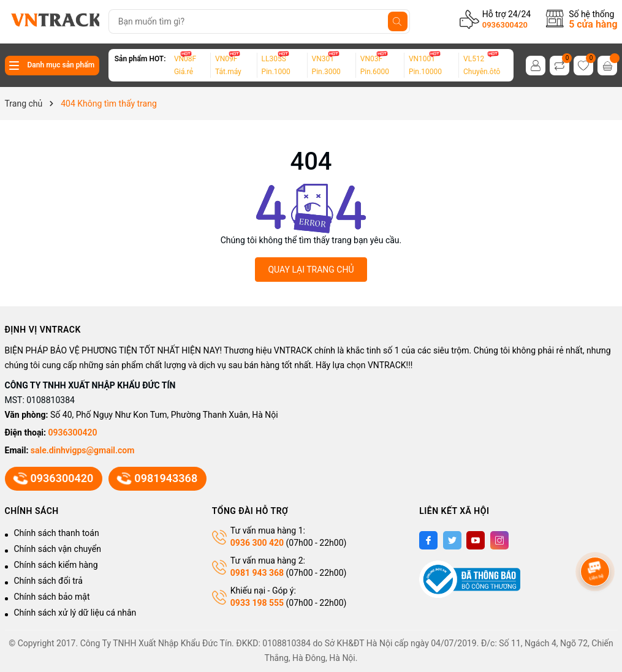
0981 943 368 (257, 573)
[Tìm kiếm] (398, 21)
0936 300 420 (257, 543)
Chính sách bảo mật (52, 597)
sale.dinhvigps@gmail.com (83, 450)
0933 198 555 (257, 603)
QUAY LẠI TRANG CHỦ (311, 270)
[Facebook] (428, 540)
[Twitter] (452, 540)
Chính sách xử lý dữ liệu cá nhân (75, 613)
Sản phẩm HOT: (140, 59)
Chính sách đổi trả (48, 581)
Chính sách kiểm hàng (56, 565)
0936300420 (505, 25)
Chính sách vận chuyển (58, 549)
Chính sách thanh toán (57, 533)
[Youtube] (476, 540)
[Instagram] (499, 540)
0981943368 (157, 478)
